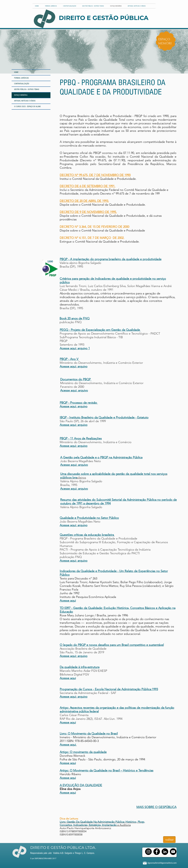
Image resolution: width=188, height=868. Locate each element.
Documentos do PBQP (75, 379)
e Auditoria (102, 823)
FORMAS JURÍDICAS (21, 78)
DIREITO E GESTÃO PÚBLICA (104, 18)
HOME (16, 72)
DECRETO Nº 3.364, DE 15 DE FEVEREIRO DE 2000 (94, 227)
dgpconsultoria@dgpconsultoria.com (162, 863)
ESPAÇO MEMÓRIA (21, 95)
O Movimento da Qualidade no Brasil (93, 734)
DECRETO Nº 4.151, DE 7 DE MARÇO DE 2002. (92, 238)
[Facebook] (157, 852)
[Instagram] (148, 852)
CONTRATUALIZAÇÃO (22, 84)
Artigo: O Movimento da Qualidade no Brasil (90, 770)
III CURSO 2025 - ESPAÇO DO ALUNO (27, 107)
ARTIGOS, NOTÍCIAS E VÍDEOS (25, 101)
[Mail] (145, 863)
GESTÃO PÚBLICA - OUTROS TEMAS (27, 89)
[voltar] (169, 840)
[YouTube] (173, 852)
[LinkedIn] (165, 852)
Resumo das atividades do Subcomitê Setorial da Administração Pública (108, 500)
